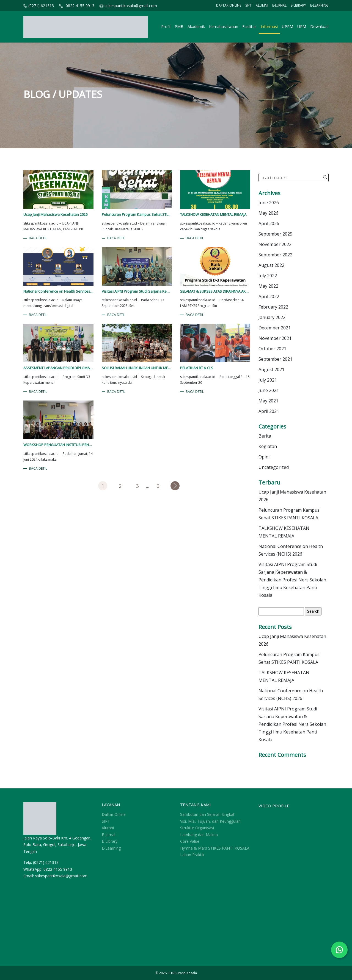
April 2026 (269, 223)
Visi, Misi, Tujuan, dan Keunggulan (210, 821)
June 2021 (269, 390)
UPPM (288, 26)
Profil (166, 26)
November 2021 (275, 338)
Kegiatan (268, 446)
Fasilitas (249, 26)
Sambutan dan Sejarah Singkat (207, 814)
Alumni (262, 5)
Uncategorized (274, 467)
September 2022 (275, 255)
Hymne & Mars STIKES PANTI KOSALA (215, 848)
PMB (179, 26)
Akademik (196, 26)
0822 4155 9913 (80, 6)
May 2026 (268, 213)
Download (319, 26)
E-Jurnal (279, 5)
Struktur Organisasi (197, 828)
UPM (302, 26)
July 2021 (268, 380)
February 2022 (273, 307)
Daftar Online (229, 5)
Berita (265, 436)
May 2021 (268, 401)
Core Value (190, 841)
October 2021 (272, 349)
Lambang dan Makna (199, 835)
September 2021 (275, 359)
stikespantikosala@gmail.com (128, 6)
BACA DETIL (38, 238)
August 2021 (271, 369)
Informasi (269, 26)
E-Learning (319, 5)
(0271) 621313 (39, 6)
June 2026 (269, 203)
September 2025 (275, 234)
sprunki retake (25, 945)
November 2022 (275, 244)
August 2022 (271, 265)
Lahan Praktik (192, 855)
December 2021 (275, 328)
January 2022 (272, 317)
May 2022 (268, 286)
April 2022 (269, 296)
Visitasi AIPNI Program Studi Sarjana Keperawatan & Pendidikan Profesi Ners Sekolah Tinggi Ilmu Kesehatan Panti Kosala (292, 580)
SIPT (248, 5)
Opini (264, 457)
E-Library (298, 5)
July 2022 (268, 276)
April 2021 (269, 411)
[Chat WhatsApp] (339, 950)
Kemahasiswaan (224, 26)
